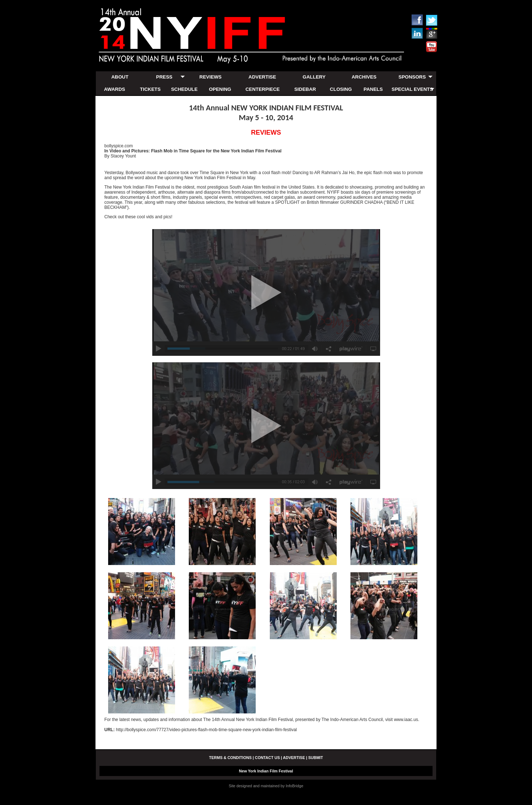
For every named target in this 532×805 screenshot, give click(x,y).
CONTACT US (267, 758)
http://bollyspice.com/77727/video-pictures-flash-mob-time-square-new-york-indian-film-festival (207, 730)
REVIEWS (210, 77)
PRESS (164, 77)
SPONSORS (412, 77)
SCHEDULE (184, 89)
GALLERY (314, 77)
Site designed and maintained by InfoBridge (266, 786)
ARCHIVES (364, 77)
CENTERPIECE (263, 89)
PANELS (373, 89)
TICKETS (150, 89)
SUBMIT (316, 758)
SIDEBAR (305, 89)
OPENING (220, 89)
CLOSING (341, 89)
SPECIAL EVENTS (412, 89)
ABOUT (120, 77)
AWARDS (115, 89)
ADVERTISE (262, 77)
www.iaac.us (406, 720)
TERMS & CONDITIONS (230, 758)
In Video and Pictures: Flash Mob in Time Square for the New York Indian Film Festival (193, 151)
